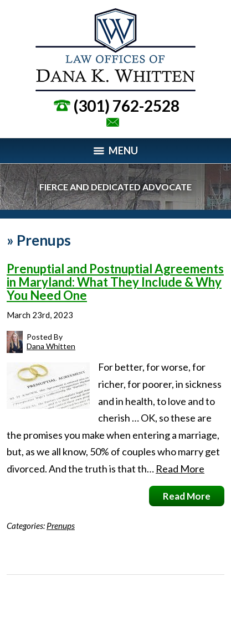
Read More (180, 469)
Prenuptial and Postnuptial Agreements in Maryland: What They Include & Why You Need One (115, 282)
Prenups (61, 526)
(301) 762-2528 (127, 106)
